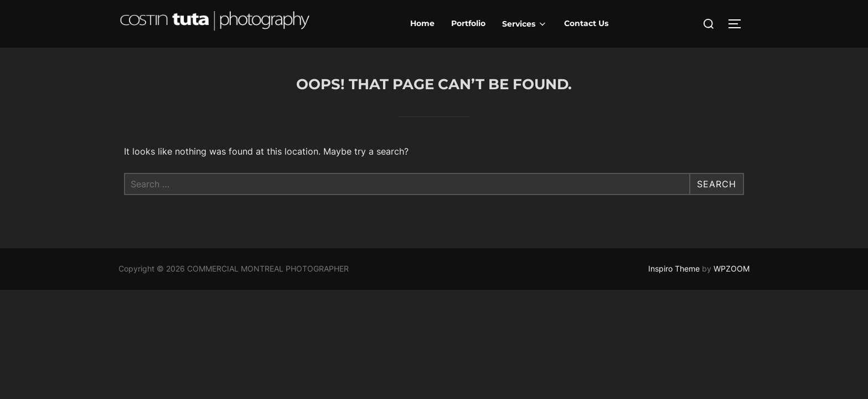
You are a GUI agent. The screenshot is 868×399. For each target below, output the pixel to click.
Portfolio (468, 23)
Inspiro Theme (674, 268)
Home (422, 23)
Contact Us (586, 23)
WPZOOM (732, 268)
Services (525, 24)
